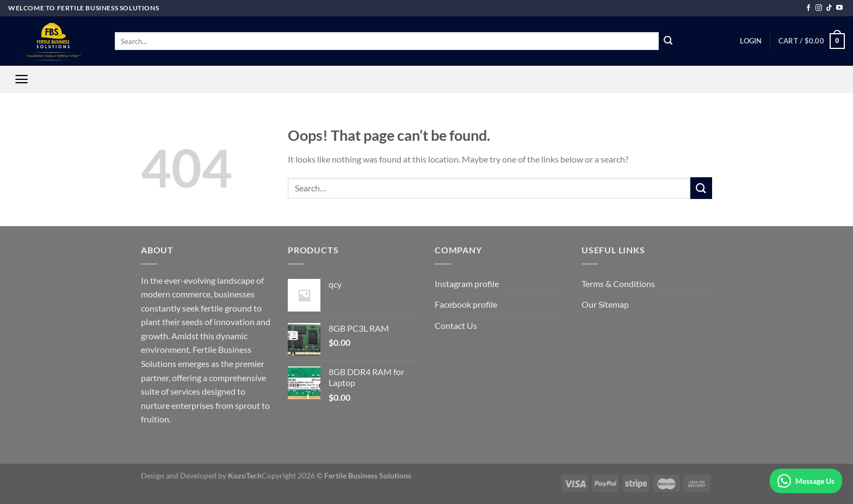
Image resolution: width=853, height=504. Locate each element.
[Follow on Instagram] (819, 8)
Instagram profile (467, 284)
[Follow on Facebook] (808, 8)
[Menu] (21, 79)
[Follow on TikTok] (829, 8)
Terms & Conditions (618, 284)
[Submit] (668, 41)
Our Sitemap (605, 304)
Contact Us (456, 325)
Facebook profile (466, 304)
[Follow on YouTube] (839, 8)
